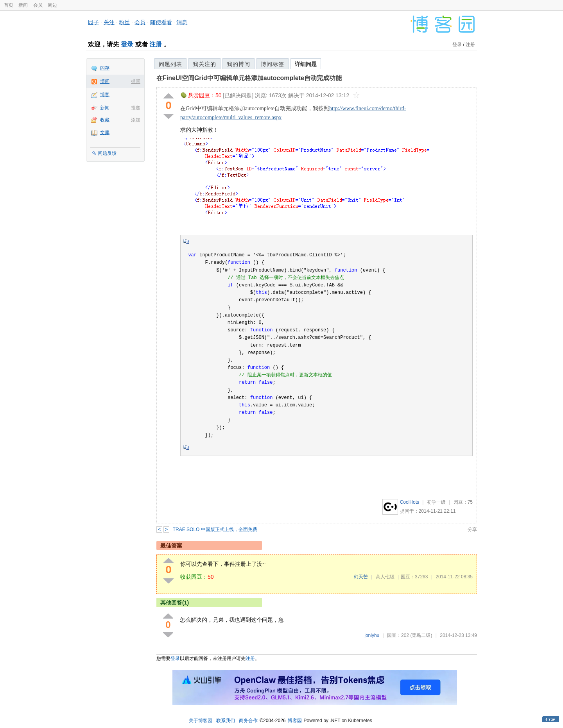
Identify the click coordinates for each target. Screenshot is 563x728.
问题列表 (170, 64)
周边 (52, 5)
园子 (93, 22)
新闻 (23, 5)
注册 (156, 44)
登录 (127, 44)
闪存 (105, 68)
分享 (472, 529)
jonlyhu (372, 635)
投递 (136, 108)
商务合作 (248, 721)
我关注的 (204, 64)
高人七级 (385, 577)
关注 (109, 22)
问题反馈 (107, 153)
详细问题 (306, 64)
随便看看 (161, 22)
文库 (105, 132)
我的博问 (238, 64)
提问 (136, 81)
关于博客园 (201, 721)
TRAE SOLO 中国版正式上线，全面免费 (215, 529)
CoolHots (410, 502)
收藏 (105, 120)
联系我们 (226, 721)
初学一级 (436, 502)
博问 (105, 81)
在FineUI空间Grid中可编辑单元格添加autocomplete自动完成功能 (249, 78)
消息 (182, 22)
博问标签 (273, 64)
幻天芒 (361, 577)
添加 (136, 120)
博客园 (295, 721)
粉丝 (124, 22)
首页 (9, 5)
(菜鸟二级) (421, 635)
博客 (105, 95)
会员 (38, 5)
